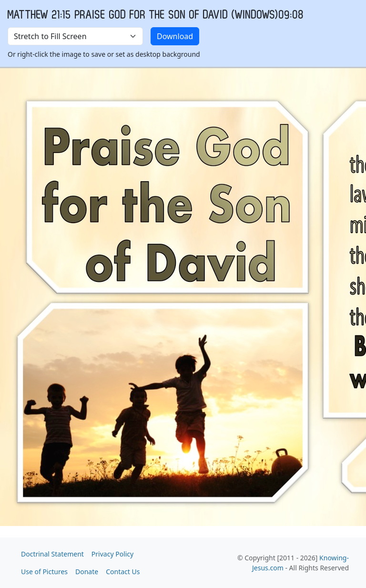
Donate (87, 572)
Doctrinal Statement (52, 554)
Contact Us (123, 572)
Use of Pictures (44, 572)
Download (175, 36)
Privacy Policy (112, 554)
